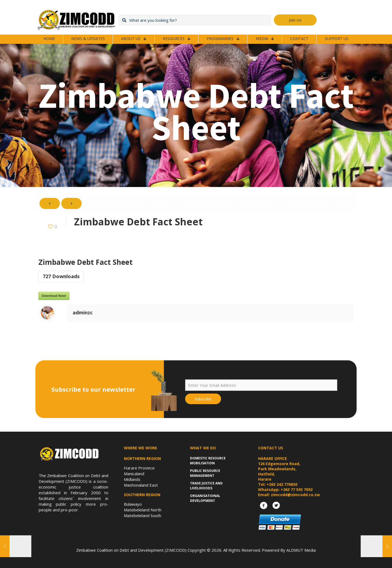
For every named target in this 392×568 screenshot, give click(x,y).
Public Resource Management (205, 473)
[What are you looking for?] (195, 20)
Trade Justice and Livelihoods (206, 486)
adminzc (83, 312)
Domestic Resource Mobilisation (208, 461)
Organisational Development (205, 498)
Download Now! (54, 296)
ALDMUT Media (301, 550)
